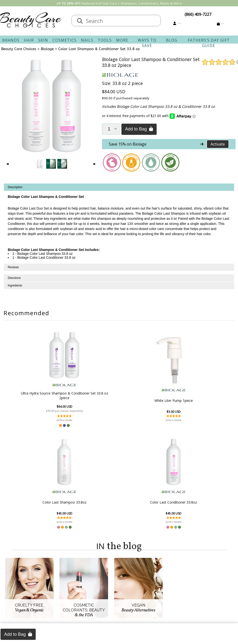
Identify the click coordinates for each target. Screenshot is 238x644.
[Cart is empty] (221, 24)
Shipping (86, 580)
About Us (42, 574)
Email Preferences (138, 586)
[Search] (80, 21)
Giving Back (45, 604)
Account (126, 569)
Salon (39, 580)
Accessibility (45, 598)
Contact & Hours (93, 574)
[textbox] (121, 21)
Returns (85, 586)
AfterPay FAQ (90, 598)
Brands (11, 40)
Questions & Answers (97, 592)
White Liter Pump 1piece (93, 400)
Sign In (128, 574)
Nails (87, 40)
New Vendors (46, 586)
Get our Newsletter (139, 592)
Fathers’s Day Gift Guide (209, 43)
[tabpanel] (119, 224)
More (122, 40)
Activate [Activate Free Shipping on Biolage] (218, 144)
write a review (40, 420)
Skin (43, 40)
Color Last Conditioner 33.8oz (198, 401)
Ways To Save (147, 43)
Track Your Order (137, 580)
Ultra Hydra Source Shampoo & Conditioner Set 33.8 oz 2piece (40, 396)
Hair (29, 40)
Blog (172, 40)
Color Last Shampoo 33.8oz (145, 401)
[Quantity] (111, 129)
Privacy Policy (46, 592)
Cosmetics (64, 40)
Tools (105, 40)
